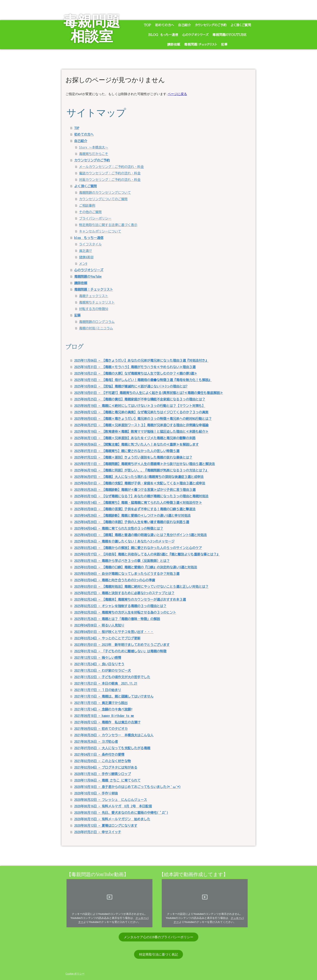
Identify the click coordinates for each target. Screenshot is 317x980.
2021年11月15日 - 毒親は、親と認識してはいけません (114, 696)
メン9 (83, 264)
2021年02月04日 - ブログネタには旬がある (106, 767)
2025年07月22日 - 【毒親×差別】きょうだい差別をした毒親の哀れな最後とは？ (133, 457)
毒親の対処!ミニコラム (96, 328)
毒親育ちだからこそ (94, 154)
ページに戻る (177, 94)
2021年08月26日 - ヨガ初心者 (96, 742)
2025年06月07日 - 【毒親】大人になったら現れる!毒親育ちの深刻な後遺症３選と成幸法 (139, 477)
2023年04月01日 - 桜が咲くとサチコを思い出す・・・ (114, 632)
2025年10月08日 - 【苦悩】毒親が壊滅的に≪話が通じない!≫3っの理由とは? (131, 386)
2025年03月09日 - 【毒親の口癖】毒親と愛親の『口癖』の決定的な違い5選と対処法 (136, 567)
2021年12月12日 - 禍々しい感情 (98, 658)
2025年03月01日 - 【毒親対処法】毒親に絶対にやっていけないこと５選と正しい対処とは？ (141, 587)
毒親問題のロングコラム (97, 322)
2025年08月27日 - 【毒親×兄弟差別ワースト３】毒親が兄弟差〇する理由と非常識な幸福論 (141, 425)
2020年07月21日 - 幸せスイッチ (98, 832)
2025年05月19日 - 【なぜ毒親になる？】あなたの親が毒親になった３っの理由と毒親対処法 (141, 496)
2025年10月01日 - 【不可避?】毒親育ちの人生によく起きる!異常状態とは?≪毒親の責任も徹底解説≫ (149, 393)
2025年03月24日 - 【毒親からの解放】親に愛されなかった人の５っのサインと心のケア (138, 548)
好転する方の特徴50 (94, 309)
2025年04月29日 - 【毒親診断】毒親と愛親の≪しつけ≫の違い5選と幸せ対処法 (132, 516)
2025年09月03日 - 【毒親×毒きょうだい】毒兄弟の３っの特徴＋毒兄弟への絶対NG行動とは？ (143, 419)
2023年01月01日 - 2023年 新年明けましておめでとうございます (122, 645)
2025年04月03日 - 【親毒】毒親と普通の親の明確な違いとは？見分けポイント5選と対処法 (141, 535)
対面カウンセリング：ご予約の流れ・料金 (110, 180)
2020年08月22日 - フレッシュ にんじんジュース (111, 800)
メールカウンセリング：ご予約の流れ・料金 (111, 167)
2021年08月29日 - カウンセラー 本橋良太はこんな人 (114, 735)
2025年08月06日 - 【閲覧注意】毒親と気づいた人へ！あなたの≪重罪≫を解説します (136, 444)
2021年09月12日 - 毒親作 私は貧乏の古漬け (107, 722)
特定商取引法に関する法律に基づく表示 (108, 225)
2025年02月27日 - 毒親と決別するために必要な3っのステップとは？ (124, 593)
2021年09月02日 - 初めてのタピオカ (101, 729)
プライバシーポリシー (95, 218)
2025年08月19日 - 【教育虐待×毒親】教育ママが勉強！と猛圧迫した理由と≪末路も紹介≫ (141, 432)
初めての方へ (164, 25)
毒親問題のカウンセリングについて (105, 193)
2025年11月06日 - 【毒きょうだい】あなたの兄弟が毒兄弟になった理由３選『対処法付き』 (141, 361)
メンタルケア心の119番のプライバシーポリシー (158, 937)
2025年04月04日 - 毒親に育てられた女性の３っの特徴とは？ (119, 528)
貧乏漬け (86, 251)
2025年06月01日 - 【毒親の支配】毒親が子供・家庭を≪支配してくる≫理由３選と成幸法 (140, 483)
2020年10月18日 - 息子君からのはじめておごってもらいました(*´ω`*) (127, 787)
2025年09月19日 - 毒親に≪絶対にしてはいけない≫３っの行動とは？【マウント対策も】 (140, 406)
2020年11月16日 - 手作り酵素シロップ (102, 774)
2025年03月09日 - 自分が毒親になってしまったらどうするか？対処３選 (127, 574)
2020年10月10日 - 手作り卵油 (96, 793)
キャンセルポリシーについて (100, 231)
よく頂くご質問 (241, 25)
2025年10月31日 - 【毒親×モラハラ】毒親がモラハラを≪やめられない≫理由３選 (135, 367)
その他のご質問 (90, 212)
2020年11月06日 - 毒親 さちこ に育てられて (107, 780)
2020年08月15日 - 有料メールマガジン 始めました (112, 819)
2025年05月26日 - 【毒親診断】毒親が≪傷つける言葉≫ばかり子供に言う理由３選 (135, 490)
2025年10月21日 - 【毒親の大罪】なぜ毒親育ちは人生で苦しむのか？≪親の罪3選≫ (136, 373)
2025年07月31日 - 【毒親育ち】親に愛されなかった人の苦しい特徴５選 (127, 451)
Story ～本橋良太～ (94, 147)
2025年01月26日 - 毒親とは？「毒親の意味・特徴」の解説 (117, 619)
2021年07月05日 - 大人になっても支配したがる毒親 (112, 748)
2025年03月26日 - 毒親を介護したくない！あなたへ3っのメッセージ (124, 541)
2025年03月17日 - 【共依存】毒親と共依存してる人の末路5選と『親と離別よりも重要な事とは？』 (147, 554)
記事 (224, 44)
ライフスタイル (90, 244)
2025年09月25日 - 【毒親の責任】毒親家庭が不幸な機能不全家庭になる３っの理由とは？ (140, 399)
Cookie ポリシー (75, 974)
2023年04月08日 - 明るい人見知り (99, 625)
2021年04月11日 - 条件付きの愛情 (99, 755)
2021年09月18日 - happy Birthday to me (104, 716)
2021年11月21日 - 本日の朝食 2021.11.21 (106, 683)
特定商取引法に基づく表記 (158, 954)
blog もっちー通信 (163, 35)
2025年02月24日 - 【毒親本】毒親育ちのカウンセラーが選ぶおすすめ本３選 (130, 600)
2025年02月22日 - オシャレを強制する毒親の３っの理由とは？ (120, 606)
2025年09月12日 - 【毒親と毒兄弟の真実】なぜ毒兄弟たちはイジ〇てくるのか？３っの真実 (141, 412)
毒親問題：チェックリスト (201, 44)
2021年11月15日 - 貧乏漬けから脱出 (101, 703)
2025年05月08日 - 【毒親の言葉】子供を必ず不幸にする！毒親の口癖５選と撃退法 (135, 509)
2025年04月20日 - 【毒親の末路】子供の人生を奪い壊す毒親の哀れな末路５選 (132, 522)
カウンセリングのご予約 (211, 25)
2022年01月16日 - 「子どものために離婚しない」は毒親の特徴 (120, 651)
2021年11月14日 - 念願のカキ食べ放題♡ (103, 709)
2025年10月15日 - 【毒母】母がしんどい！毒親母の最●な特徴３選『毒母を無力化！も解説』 (143, 380)
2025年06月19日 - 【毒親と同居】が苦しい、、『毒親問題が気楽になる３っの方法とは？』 (141, 470)
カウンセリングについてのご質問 (103, 199)
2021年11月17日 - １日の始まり (98, 690)
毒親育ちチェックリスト (97, 302)
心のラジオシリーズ (195, 35)
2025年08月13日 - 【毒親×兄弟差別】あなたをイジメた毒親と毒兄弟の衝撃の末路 (135, 438)
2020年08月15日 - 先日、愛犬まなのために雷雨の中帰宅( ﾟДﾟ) (121, 813)
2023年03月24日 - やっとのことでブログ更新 (107, 638)
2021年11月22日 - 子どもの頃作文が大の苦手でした (112, 677)
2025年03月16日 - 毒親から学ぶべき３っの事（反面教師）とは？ (122, 561)
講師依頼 (174, 44)
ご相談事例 (87, 205)
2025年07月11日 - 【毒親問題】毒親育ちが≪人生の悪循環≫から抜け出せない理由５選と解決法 (145, 464)
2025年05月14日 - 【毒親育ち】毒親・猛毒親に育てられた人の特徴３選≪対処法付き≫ (138, 503)
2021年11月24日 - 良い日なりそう (99, 664)
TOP (147, 25)
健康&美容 (86, 257)
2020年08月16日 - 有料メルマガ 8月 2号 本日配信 (113, 806)
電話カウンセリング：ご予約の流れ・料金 (110, 173)
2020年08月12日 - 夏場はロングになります (106, 826)
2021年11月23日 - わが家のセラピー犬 (102, 671)
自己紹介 (184, 25)
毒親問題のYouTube (229, 35)
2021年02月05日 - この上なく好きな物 (102, 761)
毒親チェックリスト (94, 296)
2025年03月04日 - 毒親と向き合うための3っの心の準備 (115, 580)
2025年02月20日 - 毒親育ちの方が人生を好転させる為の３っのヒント (125, 612)
